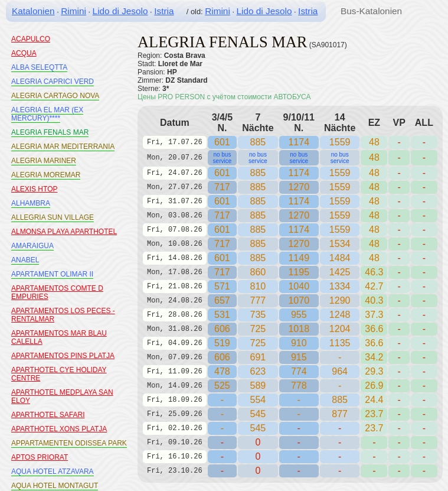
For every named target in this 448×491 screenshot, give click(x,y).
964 (340, 371)
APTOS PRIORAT (40, 457)
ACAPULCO (31, 39)
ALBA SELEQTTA (39, 67)
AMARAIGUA (32, 246)
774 (299, 371)
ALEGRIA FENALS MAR (50, 132)
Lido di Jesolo (120, 11)
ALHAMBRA (31, 203)
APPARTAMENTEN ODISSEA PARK (69, 443)
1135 (340, 343)
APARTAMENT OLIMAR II (52, 274)
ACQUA (24, 53)
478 (222, 371)
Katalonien (33, 11)
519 (222, 343)
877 (340, 414)
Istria (164, 11)
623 (258, 371)
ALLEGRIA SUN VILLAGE (53, 217)
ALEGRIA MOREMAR (46, 175)
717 (222, 187)
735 (258, 315)
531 (222, 315)
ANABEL (25, 260)
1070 (299, 300)
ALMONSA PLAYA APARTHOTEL (64, 232)
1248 (340, 315)
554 (258, 400)
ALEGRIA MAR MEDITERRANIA (63, 147)
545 (258, 414)
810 (258, 286)
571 (222, 286)
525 (222, 386)
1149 (299, 258)
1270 (299, 187)
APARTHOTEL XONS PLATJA (59, 429)
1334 (340, 286)
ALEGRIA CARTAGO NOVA (55, 96)
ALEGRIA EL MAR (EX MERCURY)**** (47, 114)
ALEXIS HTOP (34, 189)
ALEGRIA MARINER (44, 161)
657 (222, 300)
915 (299, 357)
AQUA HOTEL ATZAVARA (53, 472)
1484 (340, 258)
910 (299, 343)
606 (222, 329)
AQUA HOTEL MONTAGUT (55, 486)
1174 (299, 142)
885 (258, 142)
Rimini (73, 11)
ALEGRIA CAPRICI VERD (53, 82)
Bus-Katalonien (371, 11)
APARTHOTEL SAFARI (48, 415)
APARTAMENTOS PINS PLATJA (63, 356)
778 (299, 386)
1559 (340, 142)
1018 (299, 329)
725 (258, 343)
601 (222, 142)
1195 (299, 272)
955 (299, 315)
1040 (299, 286)
